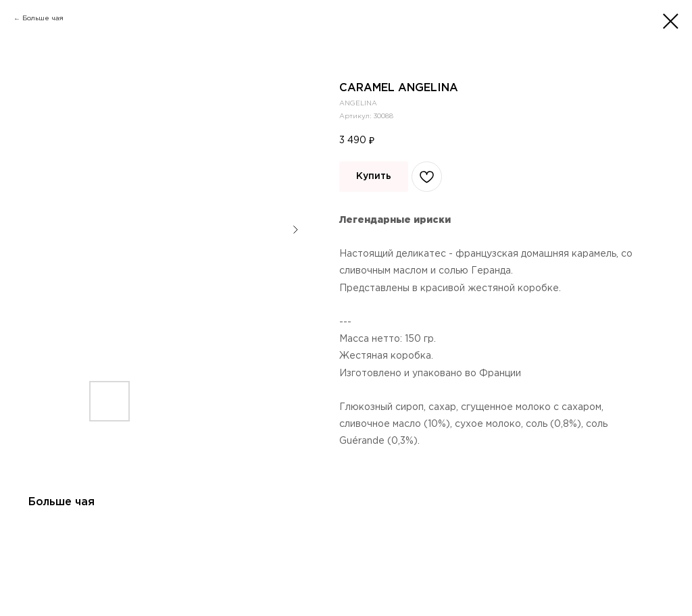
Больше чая (43, 19)
